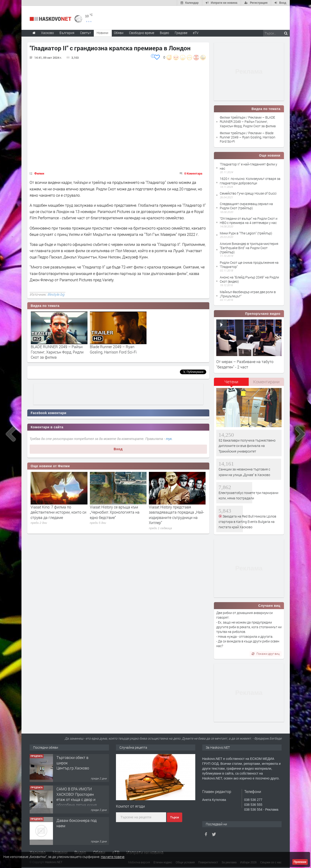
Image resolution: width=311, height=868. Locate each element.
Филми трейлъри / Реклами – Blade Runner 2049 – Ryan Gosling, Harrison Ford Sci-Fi (248, 137)
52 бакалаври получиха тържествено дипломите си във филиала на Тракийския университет (247, 446)
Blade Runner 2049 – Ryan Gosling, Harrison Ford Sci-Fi (113, 349)
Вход (118, 449)
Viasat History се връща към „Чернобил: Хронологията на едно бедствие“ (115, 512)
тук (169, 439)
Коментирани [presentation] (266, 382)
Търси (174, 817)
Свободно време (142, 33)
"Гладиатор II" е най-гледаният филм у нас (248, 166)
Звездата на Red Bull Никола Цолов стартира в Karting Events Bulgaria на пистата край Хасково (247, 522)
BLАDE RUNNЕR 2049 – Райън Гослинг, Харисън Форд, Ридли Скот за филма (57, 352)
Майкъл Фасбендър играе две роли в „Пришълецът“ (248, 294)
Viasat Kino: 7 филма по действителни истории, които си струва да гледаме (58, 512)
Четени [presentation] (231, 382)
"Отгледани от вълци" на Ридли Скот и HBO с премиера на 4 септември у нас (249, 221)
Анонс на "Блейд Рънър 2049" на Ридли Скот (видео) (249, 279)
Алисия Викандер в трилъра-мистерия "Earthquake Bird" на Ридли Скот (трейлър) (249, 248)
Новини (102, 33)
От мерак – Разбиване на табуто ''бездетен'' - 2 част (245, 364)
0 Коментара (193, 173)
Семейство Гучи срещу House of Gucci (248, 193)
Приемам (300, 862)
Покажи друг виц (266, 654)
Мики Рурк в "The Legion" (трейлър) (246, 233)
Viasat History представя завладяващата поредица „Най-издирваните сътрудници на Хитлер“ (176, 515)
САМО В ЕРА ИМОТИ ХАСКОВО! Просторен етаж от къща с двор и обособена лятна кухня (77, 797)
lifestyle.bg (56, 294)
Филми (39, 173)
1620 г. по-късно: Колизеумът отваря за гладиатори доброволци (250, 181)
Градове (181, 33)
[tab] (231, 383)
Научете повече (113, 857)
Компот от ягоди (130, 806)
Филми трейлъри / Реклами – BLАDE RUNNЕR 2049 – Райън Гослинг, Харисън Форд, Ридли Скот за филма (248, 122)
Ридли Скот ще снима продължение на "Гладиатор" (249, 265)
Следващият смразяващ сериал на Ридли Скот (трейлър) (246, 206)
